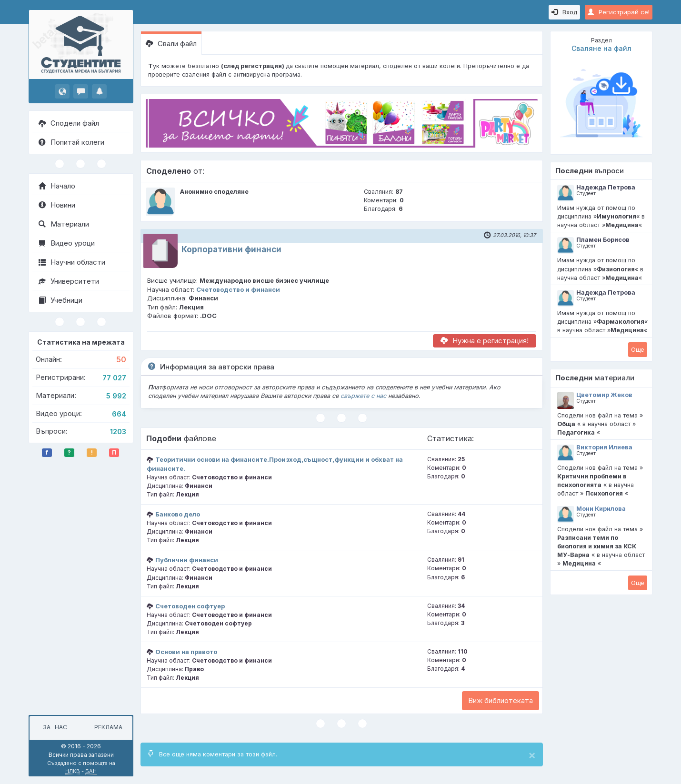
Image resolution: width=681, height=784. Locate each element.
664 (119, 414)
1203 (118, 432)
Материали (64, 224)
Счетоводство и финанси (238, 289)
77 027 (114, 378)
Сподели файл (69, 123)
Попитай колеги (71, 142)
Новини (57, 205)
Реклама (108, 727)
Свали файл (171, 44)
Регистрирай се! (619, 12)
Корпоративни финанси (231, 249)
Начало (57, 186)
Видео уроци (67, 243)
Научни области (72, 262)
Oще (638, 349)
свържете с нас (363, 396)
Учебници (60, 300)
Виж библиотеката (501, 700)
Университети (69, 281)
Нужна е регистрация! (485, 341)
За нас (54, 727)
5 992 (116, 396)
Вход (564, 12)
